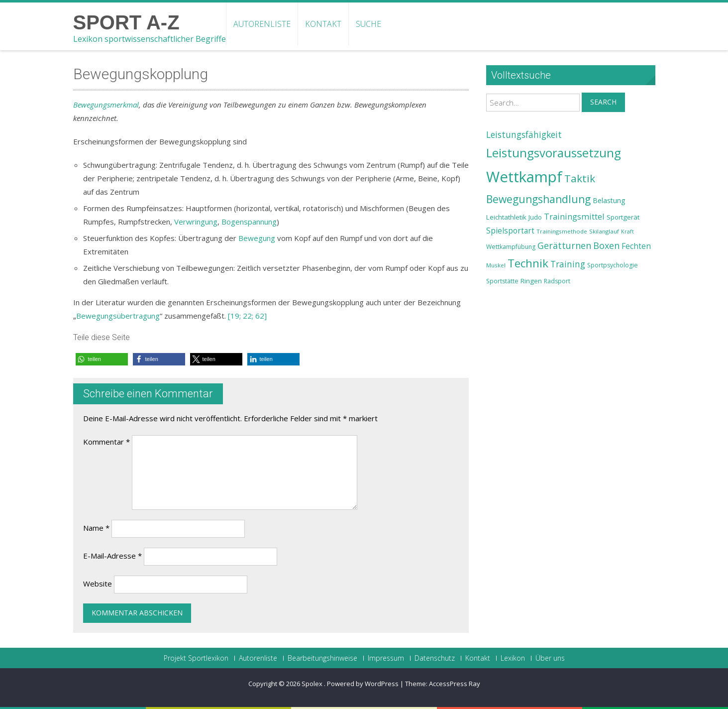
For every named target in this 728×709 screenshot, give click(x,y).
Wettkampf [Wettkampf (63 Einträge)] (524, 177)
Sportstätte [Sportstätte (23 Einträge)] (502, 281)
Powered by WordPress (363, 684)
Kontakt (323, 24)
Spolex (313, 684)
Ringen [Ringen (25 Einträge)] (531, 281)
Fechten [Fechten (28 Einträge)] (636, 246)
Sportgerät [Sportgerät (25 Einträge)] (623, 217)
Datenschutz (435, 658)
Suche (368, 24)
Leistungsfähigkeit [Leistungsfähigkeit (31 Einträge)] (524, 134)
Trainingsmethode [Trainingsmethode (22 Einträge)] (562, 231)
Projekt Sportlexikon (196, 658)
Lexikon (513, 658)
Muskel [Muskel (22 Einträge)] (496, 265)
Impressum (386, 658)
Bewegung (257, 238)
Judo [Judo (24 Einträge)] (535, 217)
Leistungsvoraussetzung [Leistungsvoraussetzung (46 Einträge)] (554, 153)
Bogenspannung (249, 222)
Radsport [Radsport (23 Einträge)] (557, 281)
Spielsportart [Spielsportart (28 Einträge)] (510, 231)
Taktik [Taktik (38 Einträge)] (580, 178)
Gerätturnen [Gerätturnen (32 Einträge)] (564, 245)
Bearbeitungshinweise (322, 658)
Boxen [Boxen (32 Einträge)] (606, 245)
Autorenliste (262, 24)
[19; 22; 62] (247, 316)
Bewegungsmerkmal (106, 105)
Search (603, 102)
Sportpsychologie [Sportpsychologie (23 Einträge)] (613, 265)
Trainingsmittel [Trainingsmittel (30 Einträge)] (574, 216)
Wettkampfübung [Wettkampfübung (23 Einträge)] (511, 247)
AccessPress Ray (455, 684)
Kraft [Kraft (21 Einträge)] (627, 232)
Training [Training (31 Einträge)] (568, 264)
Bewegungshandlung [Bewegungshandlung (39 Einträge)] (538, 199)
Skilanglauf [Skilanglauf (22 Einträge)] (604, 231)
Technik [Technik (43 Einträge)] (528, 263)
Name (96, 528)
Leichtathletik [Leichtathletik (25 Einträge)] (506, 217)
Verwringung (196, 222)
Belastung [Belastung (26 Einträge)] (609, 200)
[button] (102, 359)
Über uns (550, 658)
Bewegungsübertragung (118, 316)
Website (98, 584)
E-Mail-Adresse (112, 556)
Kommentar (106, 442)
